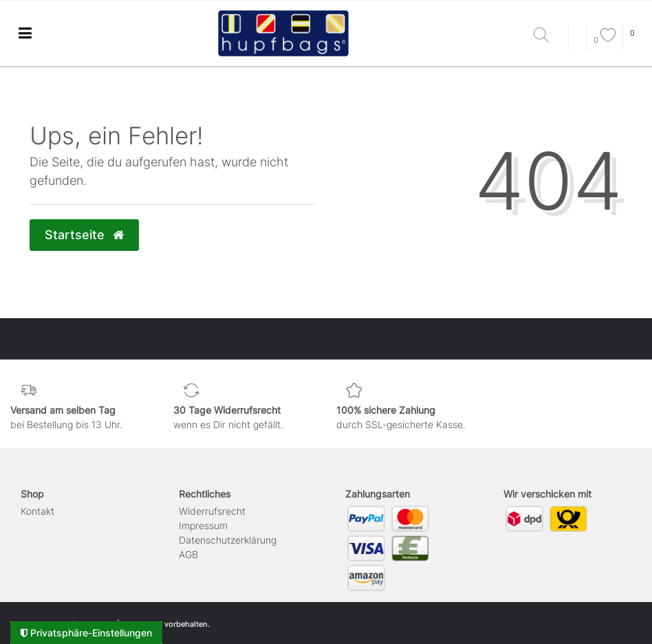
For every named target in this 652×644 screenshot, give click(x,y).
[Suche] (547, 36)
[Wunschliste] (605, 40)
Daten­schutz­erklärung (228, 540)
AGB (188, 554)
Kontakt (37, 511)
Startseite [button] (84, 235)
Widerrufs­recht (212, 511)
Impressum (203, 525)
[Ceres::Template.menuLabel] (25, 33)
